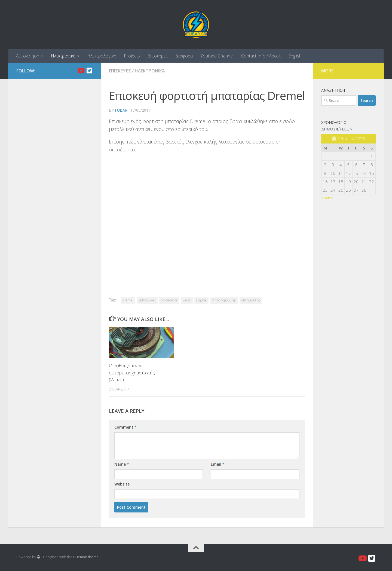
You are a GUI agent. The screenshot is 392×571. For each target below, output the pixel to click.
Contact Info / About (261, 56)
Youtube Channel (217, 56)
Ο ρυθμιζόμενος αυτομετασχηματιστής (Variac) (132, 372)
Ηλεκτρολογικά (102, 56)
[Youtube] (81, 71)
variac (187, 300)
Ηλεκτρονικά (63, 56)
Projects (132, 56)
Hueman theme (86, 557)
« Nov (327, 198)
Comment (125, 427)
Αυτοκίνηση (28, 56)
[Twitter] (89, 71)
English (295, 56)
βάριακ (201, 300)
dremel (128, 300)
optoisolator (169, 300)
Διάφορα (184, 56)
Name (122, 464)
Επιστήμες (158, 56)
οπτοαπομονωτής (224, 300)
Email (218, 464)
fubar (121, 110)
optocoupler (147, 300)
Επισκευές (120, 71)
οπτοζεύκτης (251, 300)
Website (122, 484)
